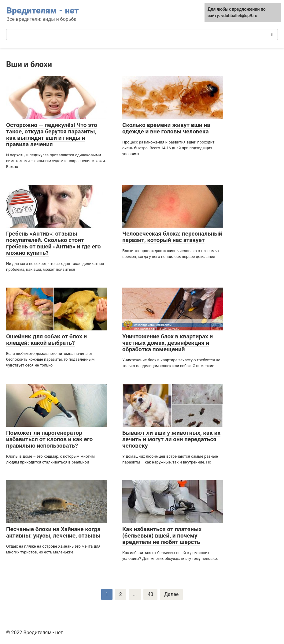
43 (150, 594)
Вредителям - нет (43, 11)
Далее (171, 594)
